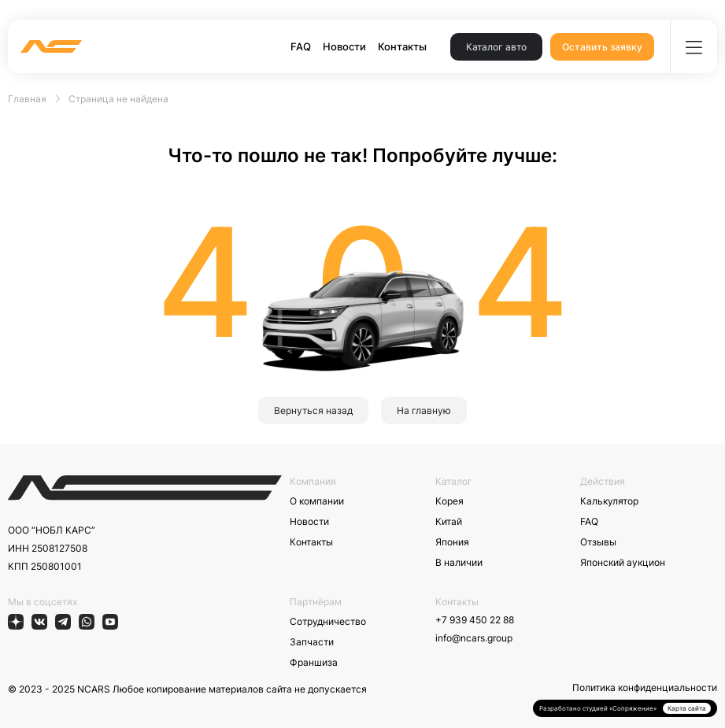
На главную (424, 410)
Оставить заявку (602, 47)
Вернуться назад (313, 410)
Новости (344, 46)
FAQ (301, 46)
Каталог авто (496, 47)
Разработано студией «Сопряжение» (598, 708)
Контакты (402, 46)
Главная (27, 99)
